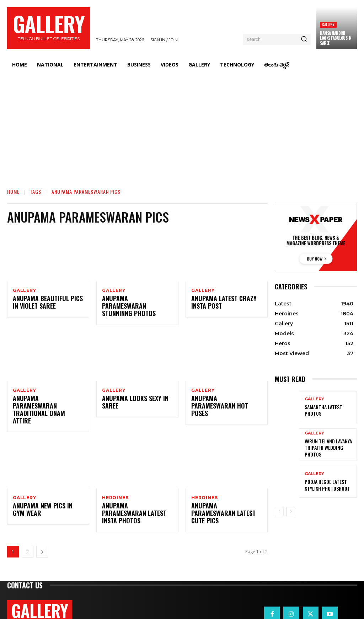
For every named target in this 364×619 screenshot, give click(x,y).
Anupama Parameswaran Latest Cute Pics (223, 490)
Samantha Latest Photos (329, 410)
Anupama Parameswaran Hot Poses (223, 397)
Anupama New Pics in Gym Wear (45, 490)
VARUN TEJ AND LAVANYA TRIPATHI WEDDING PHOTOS (329, 448)
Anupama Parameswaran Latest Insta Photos (133, 490)
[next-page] (42, 525)
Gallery (328, 24)
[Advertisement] (182, 127)
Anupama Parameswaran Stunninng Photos (133, 303)
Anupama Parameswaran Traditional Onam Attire (45, 397)
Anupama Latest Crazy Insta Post (220, 303)
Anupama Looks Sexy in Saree (131, 397)
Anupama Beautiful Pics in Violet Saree (47, 303)
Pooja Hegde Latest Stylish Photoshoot (325, 485)
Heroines (115, 477)
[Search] (304, 39)
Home (13, 191)
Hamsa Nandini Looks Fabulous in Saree (336, 38)
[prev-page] (279, 512)
